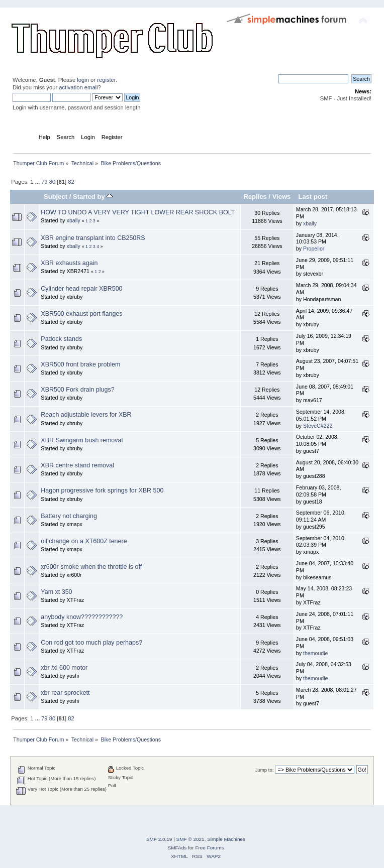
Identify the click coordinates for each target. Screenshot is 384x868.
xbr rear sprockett (65, 693)
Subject (56, 197)
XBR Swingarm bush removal (82, 440)
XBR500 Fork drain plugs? (77, 390)
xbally (74, 220)
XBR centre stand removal (77, 465)
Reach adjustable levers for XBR (86, 415)
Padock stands (61, 339)
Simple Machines (226, 839)
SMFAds (177, 848)
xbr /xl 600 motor (64, 668)
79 (44, 182)
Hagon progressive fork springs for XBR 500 (102, 490)
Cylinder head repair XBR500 (81, 289)
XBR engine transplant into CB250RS (93, 238)
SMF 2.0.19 (159, 839)
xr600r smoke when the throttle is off (91, 567)
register (106, 80)
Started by (93, 197)
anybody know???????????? (82, 617)
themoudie (315, 653)
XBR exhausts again (69, 263)
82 (71, 182)
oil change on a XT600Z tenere (84, 541)
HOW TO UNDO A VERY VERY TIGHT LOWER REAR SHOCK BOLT (138, 212)
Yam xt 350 (56, 592)
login (83, 80)
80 (52, 182)
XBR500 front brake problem (80, 364)
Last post (313, 197)
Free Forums (209, 848)
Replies (255, 197)
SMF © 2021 (190, 839)
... (38, 182)
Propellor (314, 249)
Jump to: (265, 770)
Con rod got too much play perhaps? (91, 643)
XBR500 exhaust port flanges (81, 314)
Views (282, 197)
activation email (78, 87)
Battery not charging (69, 516)
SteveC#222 (318, 426)
